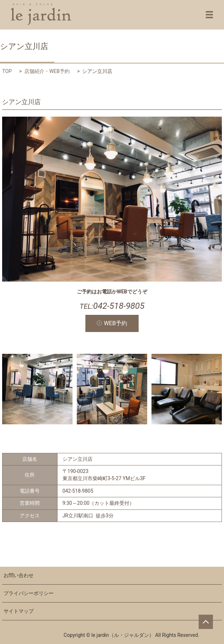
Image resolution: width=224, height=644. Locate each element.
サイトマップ (19, 611)
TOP (7, 71)
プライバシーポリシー (29, 593)
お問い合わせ (19, 575)
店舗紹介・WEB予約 (47, 71)
